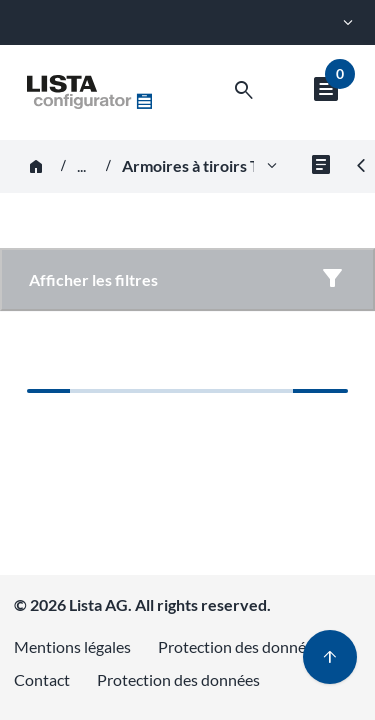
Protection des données (239, 646)
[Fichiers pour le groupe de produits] (321, 166)
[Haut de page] (330, 657)
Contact (42, 679)
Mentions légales (72, 646)
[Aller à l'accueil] (89, 92)
